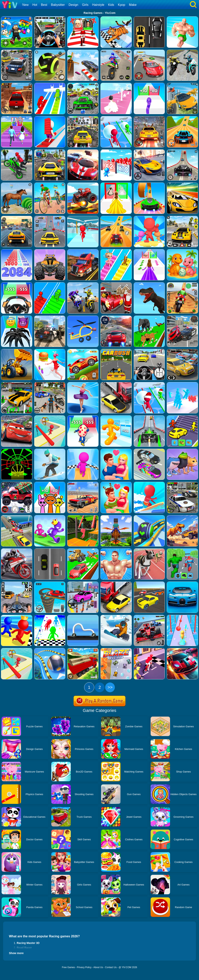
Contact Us (111, 967)
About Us (98, 967)
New (25, 5)
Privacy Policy (84, 967)
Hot (35, 5)
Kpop (122, 5)
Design (73, 5)
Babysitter (58, 5)
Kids (111, 5)
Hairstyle (98, 5)
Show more (16, 953)
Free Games (68, 967)
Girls (85, 5)
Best (44, 5)
